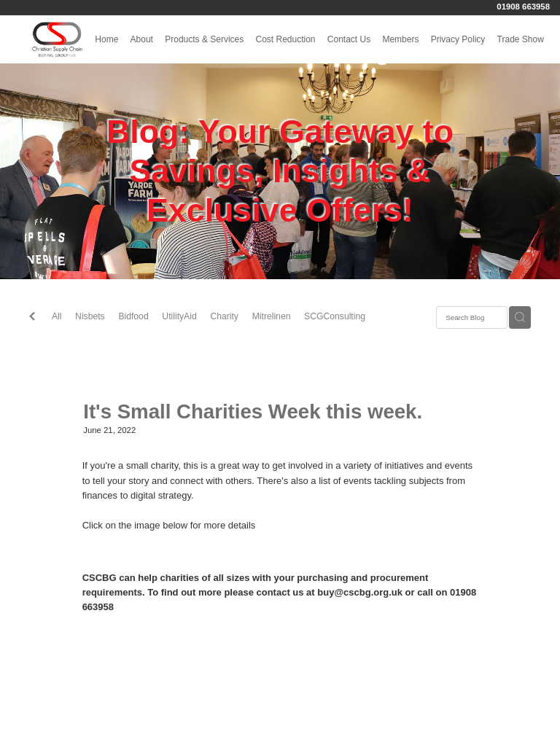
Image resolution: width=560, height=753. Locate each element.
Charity (224, 316)
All (57, 316)
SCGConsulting (335, 316)
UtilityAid (179, 316)
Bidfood (133, 316)
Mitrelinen (272, 316)
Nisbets (90, 316)
